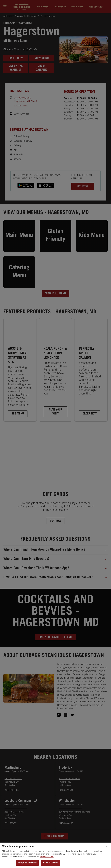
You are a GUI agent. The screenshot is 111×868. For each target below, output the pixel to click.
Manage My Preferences (27, 864)
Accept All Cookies (50, 864)
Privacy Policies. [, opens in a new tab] (47, 858)
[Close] (106, 848)
